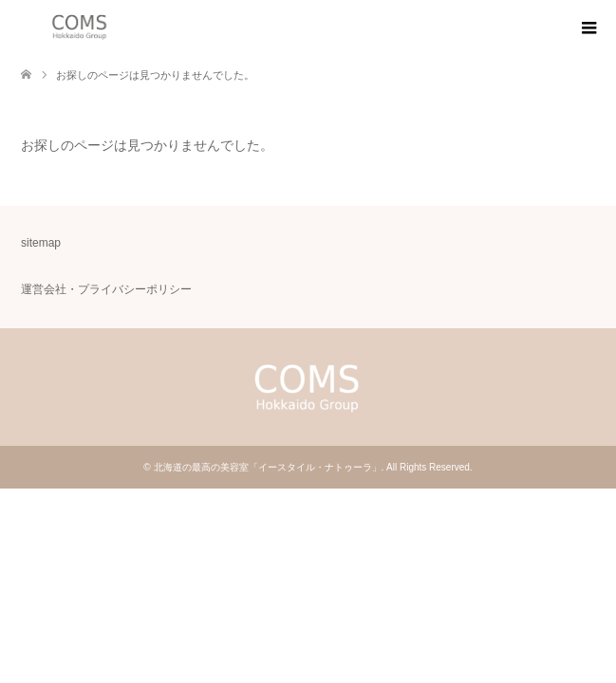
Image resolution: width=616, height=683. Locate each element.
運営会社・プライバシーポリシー (106, 289)
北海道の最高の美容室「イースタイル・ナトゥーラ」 (268, 467)
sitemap (41, 243)
